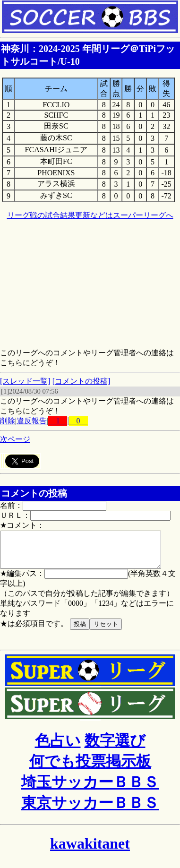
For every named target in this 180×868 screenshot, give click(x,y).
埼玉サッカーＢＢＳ (90, 789)
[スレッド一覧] (25, 381)
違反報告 (32, 421)
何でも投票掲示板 (90, 768)
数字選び (115, 748)
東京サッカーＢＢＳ (90, 810)
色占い (58, 748)
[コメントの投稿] (81, 381)
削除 (8, 421)
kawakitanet (90, 851)
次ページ (15, 439)
